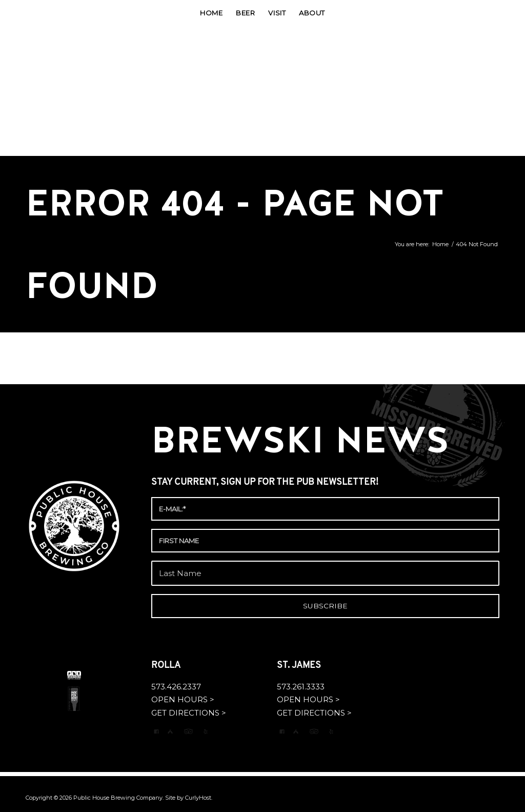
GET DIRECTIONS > (189, 713)
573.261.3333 (301, 687)
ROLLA (167, 666)
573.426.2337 (176, 687)
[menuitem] (211, 13)
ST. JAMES (300, 666)
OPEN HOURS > (183, 699)
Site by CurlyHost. (189, 798)
